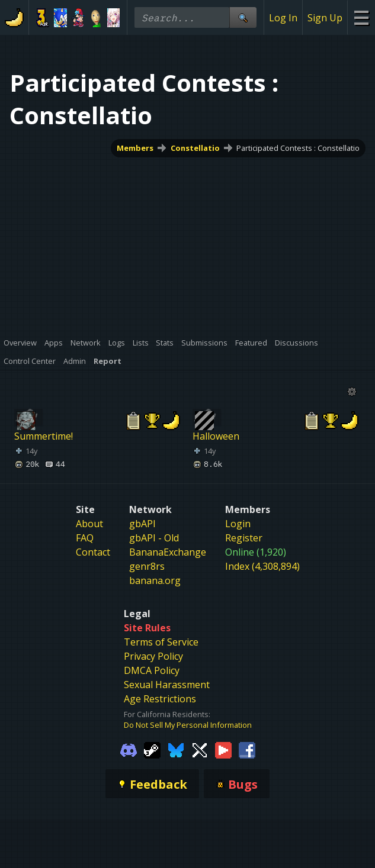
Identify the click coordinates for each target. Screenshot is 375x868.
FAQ (85, 538)
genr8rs (147, 566)
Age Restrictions (160, 699)
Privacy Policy (153, 656)
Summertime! (44, 436)
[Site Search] (243, 17)
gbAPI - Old (154, 538)
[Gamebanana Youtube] (223, 749)
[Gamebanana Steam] (152, 749)
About (89, 524)
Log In (283, 18)
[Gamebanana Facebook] (247, 749)
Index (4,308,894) (262, 566)
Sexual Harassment (167, 685)
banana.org (155, 580)
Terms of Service (161, 642)
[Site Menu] (361, 17)
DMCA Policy (152, 670)
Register (244, 538)
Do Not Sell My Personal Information (188, 725)
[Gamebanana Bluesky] (176, 749)
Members (135, 148)
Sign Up (325, 18)
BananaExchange (168, 552)
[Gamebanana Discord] (129, 749)
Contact (93, 552)
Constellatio (195, 148)
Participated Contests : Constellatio (298, 148)
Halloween (216, 436)
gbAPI (142, 524)
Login (238, 524)
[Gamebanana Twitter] (200, 749)
